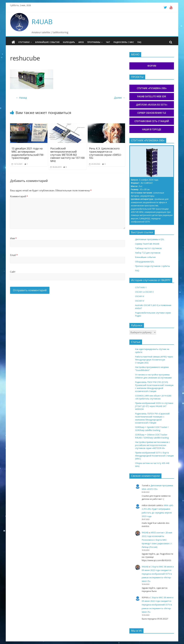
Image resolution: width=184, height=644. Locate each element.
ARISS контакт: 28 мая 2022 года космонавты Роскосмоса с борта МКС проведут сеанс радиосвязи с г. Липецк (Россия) (157, 540)
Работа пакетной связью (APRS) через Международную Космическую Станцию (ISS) (154, 360)
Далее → (120, 98)
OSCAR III (140, 296)
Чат (108, 42)
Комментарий (19, 196)
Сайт (13, 272)
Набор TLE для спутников (148, 253)
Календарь (69, 42)
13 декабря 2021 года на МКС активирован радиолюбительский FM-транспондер (28, 153)
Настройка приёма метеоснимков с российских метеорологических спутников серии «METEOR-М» (153, 445)
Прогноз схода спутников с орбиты (152, 266)
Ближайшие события (47, 42)
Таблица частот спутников (148, 248)
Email (14, 255)
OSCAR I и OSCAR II (144, 292)
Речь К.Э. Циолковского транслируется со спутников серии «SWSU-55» (105, 153)
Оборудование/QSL (145, 262)
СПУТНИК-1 (141, 287)
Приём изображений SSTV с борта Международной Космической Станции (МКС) (154, 456)
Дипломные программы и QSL (150, 239)
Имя (13, 238)
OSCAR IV (140, 301)
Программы (94, 42)
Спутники (24, 42)
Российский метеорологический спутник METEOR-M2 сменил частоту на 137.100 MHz (67, 155)
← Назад (21, 98)
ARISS (81, 42)
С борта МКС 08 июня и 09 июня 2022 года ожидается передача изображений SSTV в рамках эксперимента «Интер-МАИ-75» (158, 574)
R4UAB (42, 22)
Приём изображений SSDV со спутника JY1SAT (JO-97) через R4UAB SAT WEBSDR (154, 406)
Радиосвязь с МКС (124, 42)
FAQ (139, 42)
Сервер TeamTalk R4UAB (147, 244)
